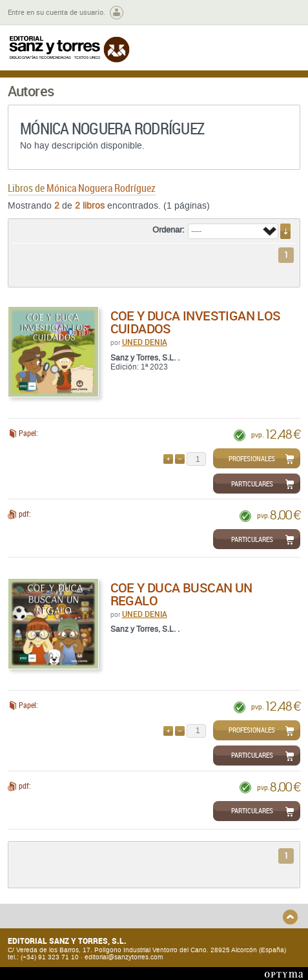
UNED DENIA (145, 342)
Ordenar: (169, 230)
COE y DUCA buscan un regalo (181, 594)
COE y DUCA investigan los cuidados (196, 322)
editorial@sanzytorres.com (124, 957)
